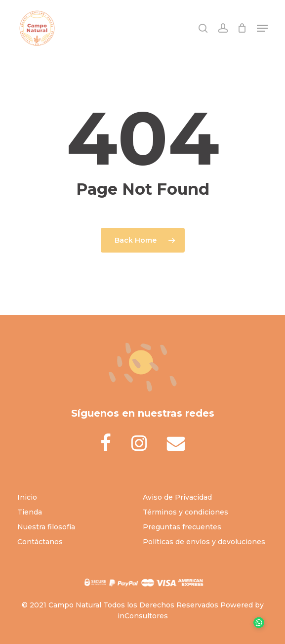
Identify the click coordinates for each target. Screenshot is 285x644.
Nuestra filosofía (46, 527)
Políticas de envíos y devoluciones (204, 542)
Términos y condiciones (185, 512)
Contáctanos (40, 542)
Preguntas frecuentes (182, 527)
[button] (262, 28)
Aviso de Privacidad (177, 497)
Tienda (30, 512)
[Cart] (242, 28)
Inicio (27, 497)
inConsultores (143, 616)
